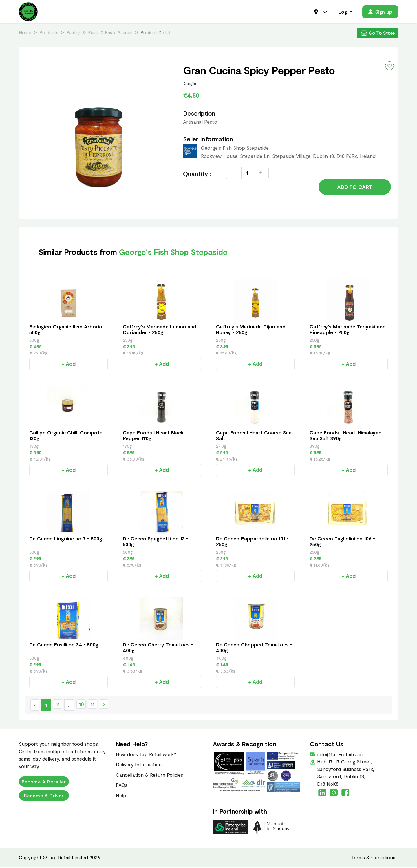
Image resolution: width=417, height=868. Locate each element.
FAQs (122, 786)
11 (92, 705)
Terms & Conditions (373, 858)
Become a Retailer (44, 783)
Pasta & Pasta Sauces (110, 33)
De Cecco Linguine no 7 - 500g (66, 540)
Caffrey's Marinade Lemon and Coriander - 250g (160, 330)
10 (81, 705)
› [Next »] (104, 705)
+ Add (68, 365)
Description (199, 114)
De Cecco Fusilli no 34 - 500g (64, 646)
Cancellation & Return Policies (149, 776)
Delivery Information (139, 765)
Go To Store (378, 34)
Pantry (73, 33)
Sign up (380, 12)
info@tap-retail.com (339, 755)
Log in (345, 12)
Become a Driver (44, 797)
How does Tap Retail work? (146, 755)
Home (25, 33)
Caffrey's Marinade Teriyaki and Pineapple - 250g (348, 330)
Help (121, 796)
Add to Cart (355, 189)
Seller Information (208, 140)
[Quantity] (247, 174)
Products (49, 33)
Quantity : (197, 175)
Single (190, 84)
